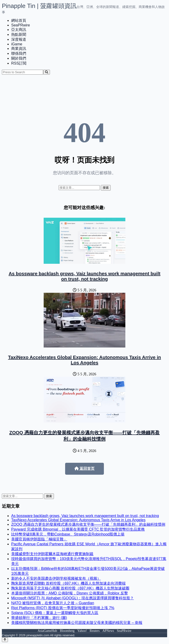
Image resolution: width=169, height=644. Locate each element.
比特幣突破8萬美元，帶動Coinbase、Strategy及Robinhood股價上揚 (68, 534)
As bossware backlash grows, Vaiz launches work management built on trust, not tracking (84, 276)
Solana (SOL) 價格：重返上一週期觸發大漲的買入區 (55, 613)
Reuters (95, 631)
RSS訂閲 (19, 63)
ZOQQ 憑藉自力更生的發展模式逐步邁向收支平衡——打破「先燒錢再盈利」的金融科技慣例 (88, 524)
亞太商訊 (19, 30)
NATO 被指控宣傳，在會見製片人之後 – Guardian (53, 603)
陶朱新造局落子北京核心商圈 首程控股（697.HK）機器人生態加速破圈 (70, 588)
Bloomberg (67, 631)
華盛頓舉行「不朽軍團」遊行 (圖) (39, 618)
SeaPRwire (21, 25)
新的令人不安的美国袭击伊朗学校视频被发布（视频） (56, 578)
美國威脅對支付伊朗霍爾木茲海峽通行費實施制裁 (52, 554)
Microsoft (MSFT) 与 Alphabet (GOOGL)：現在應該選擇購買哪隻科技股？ (72, 598)
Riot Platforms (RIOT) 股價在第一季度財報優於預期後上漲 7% (63, 608)
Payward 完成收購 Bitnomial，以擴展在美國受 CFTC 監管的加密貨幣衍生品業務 (78, 529)
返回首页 (84, 469)
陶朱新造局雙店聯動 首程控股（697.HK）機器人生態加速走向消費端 (68, 583)
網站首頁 (19, 20)
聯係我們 (19, 53)
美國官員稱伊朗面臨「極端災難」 (39, 539)
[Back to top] (5, 640)
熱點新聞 (19, 34)
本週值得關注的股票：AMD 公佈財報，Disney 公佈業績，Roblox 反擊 (70, 593)
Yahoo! (82, 631)
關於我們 (19, 58)
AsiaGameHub (47, 631)
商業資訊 (19, 49)
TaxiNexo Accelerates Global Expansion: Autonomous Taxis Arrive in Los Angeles (85, 360)
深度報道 (19, 39)
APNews (108, 631)
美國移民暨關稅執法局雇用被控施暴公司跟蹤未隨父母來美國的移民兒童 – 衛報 (77, 623)
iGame (17, 44)
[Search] (47, 72)
